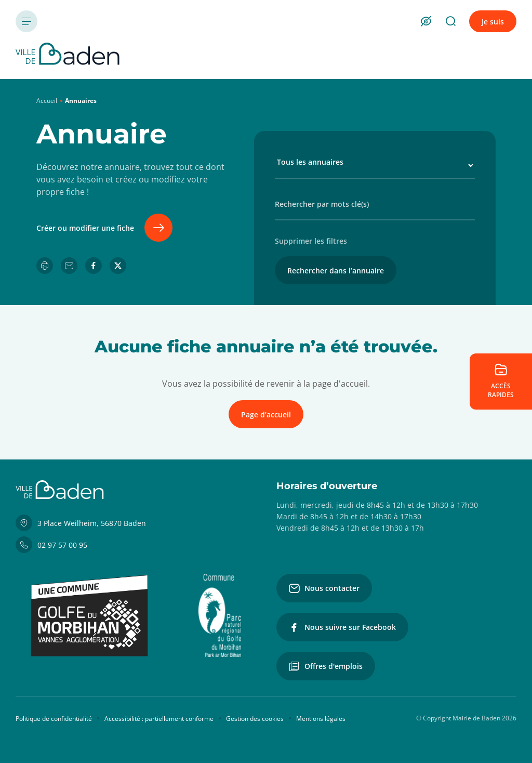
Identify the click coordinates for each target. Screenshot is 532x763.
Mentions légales (321, 719)
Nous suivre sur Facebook (342, 627)
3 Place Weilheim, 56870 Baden (81, 523)
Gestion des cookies (255, 719)
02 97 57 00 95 (51, 545)
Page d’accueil (266, 415)
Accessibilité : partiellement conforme (159, 719)
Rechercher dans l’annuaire (336, 271)
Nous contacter (324, 588)
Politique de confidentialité (54, 719)
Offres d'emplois (326, 666)
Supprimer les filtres (311, 241)
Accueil (47, 101)
